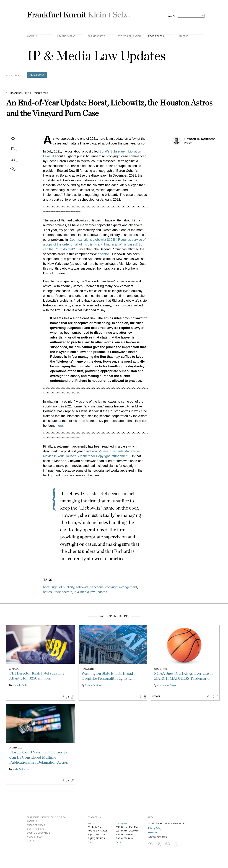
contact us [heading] (94, 817)
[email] (13, 139)
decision (104, 254)
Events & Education (129, 36)
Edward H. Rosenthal (200, 139)
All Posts (13, 76)
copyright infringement (121, 587)
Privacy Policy (155, 828)
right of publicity (63, 587)
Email (90, 842)
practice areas (66, 36)
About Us (32, 36)
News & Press (156, 36)
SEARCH (172, 16)
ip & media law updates (90, 592)
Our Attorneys (96, 36)
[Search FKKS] (191, 16)
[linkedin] (13, 159)
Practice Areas (36, 825)
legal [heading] (151, 817)
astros (47, 592)
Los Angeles (122, 824)
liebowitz (82, 587)
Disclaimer (153, 833)
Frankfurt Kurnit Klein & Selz (79, 13)
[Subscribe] (37, 75)
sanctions (97, 587)
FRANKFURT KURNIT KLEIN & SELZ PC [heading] (46, 817)
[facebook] (13, 170)
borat (47, 587)
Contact (32, 841)
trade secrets (63, 592)
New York (92, 824)
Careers (183, 36)
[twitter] (13, 149)
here (91, 264)
